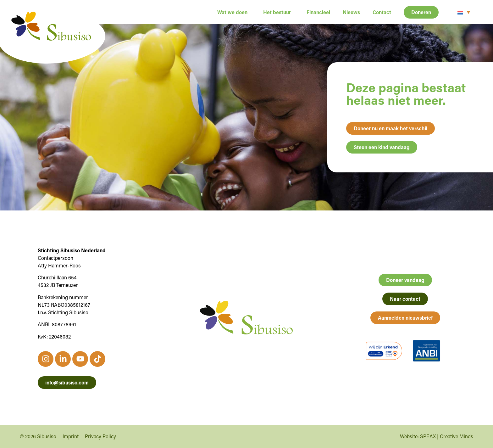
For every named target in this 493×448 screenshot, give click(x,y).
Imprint (71, 436)
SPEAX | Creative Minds (447, 436)
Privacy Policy (100, 436)
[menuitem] (464, 12)
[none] (464, 12)
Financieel (318, 12)
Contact (382, 12)
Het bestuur (279, 12)
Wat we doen (234, 12)
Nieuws (351, 12)
